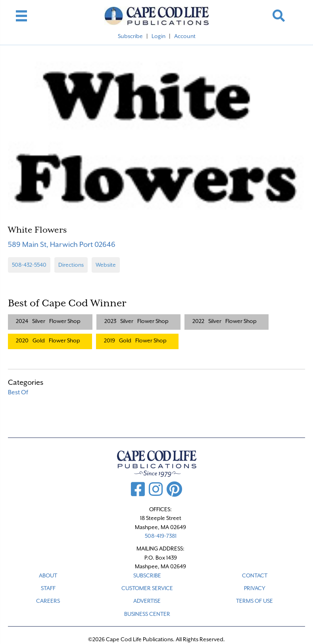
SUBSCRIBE (147, 575)
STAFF (48, 588)
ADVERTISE (147, 601)
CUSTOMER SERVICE (147, 588)
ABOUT (48, 575)
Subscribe (130, 36)
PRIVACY (255, 588)
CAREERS (48, 601)
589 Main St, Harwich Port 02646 (62, 244)
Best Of (18, 392)
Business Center (147, 614)
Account (185, 36)
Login (158, 36)
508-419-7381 (161, 536)
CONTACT (255, 575)
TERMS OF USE (254, 601)
